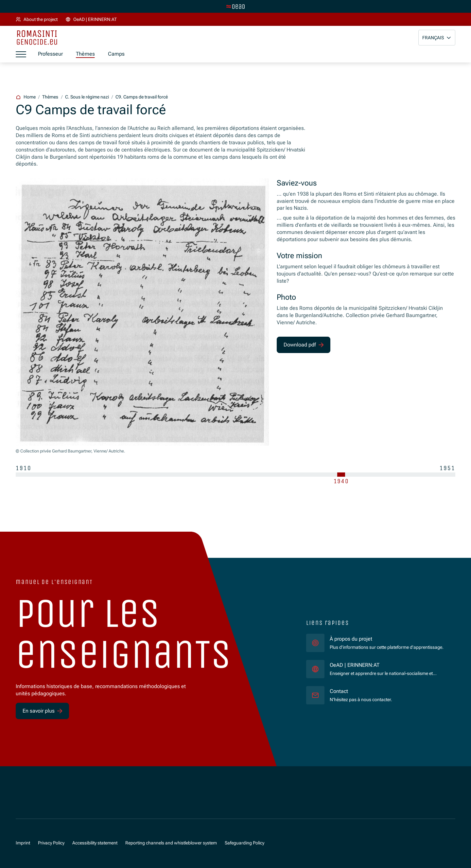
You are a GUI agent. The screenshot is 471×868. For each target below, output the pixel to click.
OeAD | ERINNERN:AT (387, 665)
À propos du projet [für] (351, 639)
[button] (437, 38)
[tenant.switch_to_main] (235, 7)
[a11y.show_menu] (21, 54)
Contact (339, 691)
